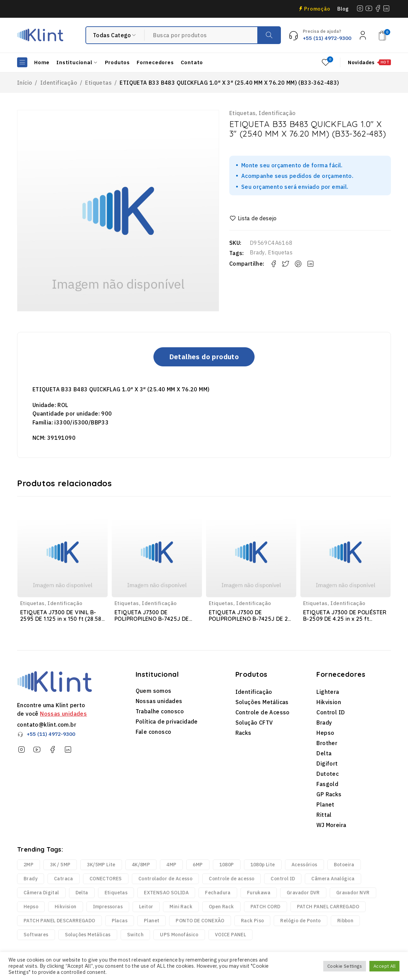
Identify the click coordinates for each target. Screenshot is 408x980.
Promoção (317, 9)
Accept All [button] (384, 966)
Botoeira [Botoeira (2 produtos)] (344, 865)
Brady (257, 252)
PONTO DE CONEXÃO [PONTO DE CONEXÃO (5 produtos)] (200, 921)
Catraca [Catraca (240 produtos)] (64, 879)
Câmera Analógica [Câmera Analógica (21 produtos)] (333, 879)
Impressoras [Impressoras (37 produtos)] (108, 907)
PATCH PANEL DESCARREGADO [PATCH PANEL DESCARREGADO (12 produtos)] (59, 921)
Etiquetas (98, 83)
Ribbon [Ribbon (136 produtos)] (345, 921)
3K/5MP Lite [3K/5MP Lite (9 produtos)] (101, 865)
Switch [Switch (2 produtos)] (135, 935)
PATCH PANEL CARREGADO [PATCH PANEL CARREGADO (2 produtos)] (328, 907)
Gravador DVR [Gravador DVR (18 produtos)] (303, 893)
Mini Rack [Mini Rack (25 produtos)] (181, 907)
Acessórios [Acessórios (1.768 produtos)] (304, 865)
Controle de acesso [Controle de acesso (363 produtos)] (232, 879)
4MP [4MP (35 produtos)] (171, 865)
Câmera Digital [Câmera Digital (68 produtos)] (41, 893)
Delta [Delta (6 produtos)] (82, 893)
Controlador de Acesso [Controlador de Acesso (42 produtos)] (165, 879)
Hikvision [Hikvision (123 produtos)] (66, 907)
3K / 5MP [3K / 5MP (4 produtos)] (60, 865)
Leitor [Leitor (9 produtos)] (146, 907)
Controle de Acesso (263, 712)
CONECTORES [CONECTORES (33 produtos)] (106, 879)
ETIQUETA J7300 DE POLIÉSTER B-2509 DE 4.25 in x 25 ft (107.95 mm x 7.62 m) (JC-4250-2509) (345, 622)
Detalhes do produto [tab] (204, 357)
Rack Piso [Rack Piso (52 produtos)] (253, 921)
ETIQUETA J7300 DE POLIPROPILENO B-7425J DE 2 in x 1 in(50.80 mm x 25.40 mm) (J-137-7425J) (250, 622)
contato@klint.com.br (47, 725)
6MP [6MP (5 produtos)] (198, 865)
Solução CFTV (254, 723)
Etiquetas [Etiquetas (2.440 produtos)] (116, 893)
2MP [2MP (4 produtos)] (29, 865)
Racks (243, 733)
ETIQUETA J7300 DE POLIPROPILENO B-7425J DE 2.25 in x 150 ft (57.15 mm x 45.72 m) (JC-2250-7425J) (152, 622)
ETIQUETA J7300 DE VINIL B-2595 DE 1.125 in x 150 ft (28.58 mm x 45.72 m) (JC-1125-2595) (61, 619)
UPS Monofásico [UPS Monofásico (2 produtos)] (179, 935)
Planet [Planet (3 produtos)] (152, 921)
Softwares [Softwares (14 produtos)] (36, 935)
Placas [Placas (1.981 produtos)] (120, 921)
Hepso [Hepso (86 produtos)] (31, 907)
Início (25, 83)
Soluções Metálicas (262, 702)
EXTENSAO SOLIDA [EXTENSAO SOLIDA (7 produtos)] (166, 893)
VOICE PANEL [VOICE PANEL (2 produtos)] (230, 935)
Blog (343, 9)
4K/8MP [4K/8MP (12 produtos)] (141, 865)
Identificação (59, 83)
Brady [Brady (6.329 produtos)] (31, 879)
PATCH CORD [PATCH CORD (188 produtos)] (266, 907)
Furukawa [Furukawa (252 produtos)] (259, 893)
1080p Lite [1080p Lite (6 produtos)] (263, 865)
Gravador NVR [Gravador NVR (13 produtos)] (353, 893)
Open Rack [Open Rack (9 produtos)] (221, 907)
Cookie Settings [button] (345, 966)
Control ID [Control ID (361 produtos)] (283, 879)
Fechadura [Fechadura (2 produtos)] (218, 893)
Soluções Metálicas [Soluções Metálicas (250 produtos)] (88, 935)
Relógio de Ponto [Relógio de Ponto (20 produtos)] (300, 921)
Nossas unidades (63, 714)
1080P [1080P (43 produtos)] (227, 865)
